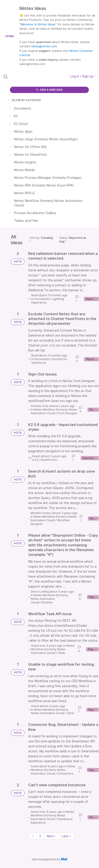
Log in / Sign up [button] (83, 76)
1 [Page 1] (33, 836)
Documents (42, 299)
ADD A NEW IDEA (49, 90)
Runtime (47, 602)
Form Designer (68, 413)
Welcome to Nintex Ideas (38, 24)
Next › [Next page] (51, 836)
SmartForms (49, 460)
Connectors (65, 774)
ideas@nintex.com (44, 46)
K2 (37, 460)
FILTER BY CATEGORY (24, 100)
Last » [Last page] (66, 836)
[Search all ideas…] (30, 77)
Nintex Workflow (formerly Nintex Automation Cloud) (54, 411)
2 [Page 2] (40, 836)
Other (62, 653)
